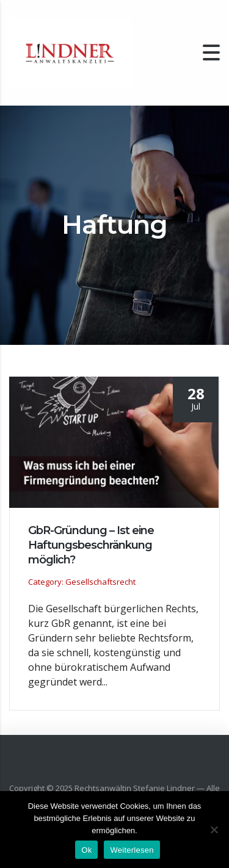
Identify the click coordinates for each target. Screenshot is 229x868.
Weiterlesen (132, 850)
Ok (86, 850)
